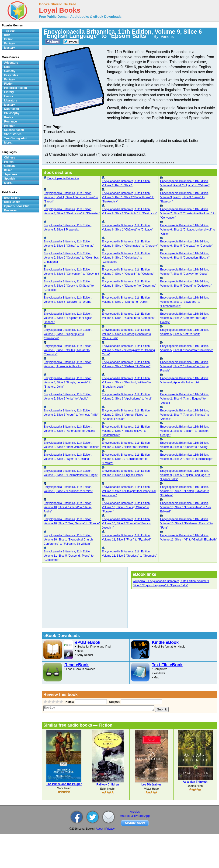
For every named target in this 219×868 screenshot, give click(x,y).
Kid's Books (12, 202)
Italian (8, 170)
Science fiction (14, 130)
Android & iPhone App (135, 816)
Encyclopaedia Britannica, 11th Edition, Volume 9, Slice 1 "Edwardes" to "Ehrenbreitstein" (184, 302)
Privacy (110, 829)
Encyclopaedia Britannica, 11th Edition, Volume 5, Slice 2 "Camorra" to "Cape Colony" (184, 318)
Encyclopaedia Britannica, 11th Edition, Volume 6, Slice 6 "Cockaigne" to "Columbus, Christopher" (72, 258)
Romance (10, 122)
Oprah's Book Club (17, 206)
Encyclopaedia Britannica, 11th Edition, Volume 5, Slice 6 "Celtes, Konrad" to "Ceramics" (68, 350)
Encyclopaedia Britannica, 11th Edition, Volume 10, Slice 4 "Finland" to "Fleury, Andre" (68, 507)
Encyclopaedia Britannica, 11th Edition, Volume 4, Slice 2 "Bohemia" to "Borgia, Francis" (185, 366)
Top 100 (9, 31)
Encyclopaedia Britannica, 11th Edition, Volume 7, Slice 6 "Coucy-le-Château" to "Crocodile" (69, 286)
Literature (11, 101)
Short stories (13, 134)
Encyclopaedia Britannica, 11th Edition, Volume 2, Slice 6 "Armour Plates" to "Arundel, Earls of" (126, 415)
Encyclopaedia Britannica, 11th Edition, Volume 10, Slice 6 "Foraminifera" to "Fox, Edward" (186, 507)
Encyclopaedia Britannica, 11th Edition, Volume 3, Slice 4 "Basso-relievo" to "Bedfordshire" (126, 431)
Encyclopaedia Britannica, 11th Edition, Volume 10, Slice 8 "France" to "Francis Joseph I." (126, 523)
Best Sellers (12, 198)
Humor (9, 96)
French (9, 162)
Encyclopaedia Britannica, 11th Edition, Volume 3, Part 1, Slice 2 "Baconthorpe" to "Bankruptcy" (128, 197)
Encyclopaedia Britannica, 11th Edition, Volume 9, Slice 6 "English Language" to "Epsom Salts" (185, 475)
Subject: (114, 702)
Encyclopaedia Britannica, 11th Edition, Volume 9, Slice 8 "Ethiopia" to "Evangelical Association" (129, 491)
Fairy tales (11, 75)
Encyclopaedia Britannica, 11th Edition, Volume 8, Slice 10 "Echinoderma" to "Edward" (126, 459)
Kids (7, 35)
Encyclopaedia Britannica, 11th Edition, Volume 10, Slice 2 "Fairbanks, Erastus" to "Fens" (186, 523)
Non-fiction (12, 109)
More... (9, 143)
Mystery (9, 48)
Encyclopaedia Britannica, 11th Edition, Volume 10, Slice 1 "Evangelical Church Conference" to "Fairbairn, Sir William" (68, 540)
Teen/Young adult (16, 138)
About (99, 829)
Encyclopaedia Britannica (63, 178)
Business (10, 210)
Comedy (10, 71)
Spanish (10, 179)
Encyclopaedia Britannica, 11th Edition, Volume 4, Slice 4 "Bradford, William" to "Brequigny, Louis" (126, 382)
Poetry (9, 117)
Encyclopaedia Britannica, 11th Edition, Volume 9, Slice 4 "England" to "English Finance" (68, 318)
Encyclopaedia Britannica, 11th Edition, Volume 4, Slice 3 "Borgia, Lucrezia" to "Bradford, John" (68, 382)
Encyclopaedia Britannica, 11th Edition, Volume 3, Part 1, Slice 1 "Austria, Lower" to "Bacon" (71, 197)
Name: (69, 702)
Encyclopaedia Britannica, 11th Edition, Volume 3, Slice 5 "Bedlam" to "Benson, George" (185, 431)
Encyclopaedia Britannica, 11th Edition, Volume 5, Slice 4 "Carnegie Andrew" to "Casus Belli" (126, 334)
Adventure (11, 63)
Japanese (11, 174)
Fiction (9, 39)
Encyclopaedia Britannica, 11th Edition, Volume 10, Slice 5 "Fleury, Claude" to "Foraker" (126, 507)
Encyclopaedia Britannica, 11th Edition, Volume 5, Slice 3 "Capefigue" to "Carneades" (68, 334)
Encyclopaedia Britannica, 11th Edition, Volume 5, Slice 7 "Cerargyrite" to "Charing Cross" (128, 350)
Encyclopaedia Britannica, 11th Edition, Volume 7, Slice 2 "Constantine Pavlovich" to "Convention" (188, 213)
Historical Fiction (16, 88)
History (9, 92)
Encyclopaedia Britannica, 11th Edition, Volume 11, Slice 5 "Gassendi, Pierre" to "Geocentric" (69, 556)
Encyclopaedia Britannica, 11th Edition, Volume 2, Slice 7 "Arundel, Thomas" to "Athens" (185, 415)
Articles (135, 812)
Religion (10, 126)
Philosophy (12, 113)
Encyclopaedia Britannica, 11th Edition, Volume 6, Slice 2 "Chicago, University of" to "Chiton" (188, 230)
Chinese (10, 158)
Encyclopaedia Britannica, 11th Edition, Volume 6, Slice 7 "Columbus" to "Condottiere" (126, 258)
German (9, 166)
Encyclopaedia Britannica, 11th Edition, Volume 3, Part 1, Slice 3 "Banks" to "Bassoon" (184, 197)
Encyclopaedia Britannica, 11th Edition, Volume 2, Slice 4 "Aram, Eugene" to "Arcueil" (184, 399)
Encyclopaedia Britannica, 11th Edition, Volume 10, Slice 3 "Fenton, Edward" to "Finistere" (185, 491)
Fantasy (9, 43)
